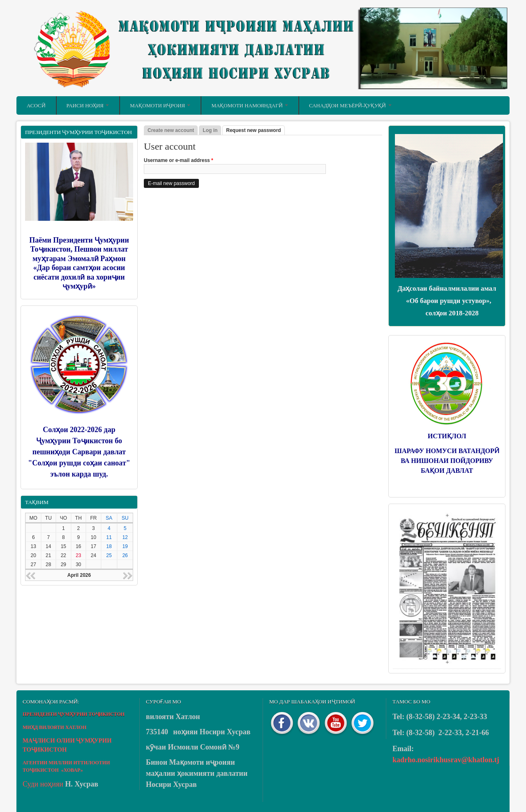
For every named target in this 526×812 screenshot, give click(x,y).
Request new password (255, 130)
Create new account (171, 130)
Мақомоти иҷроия (160, 105)
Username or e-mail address (179, 160)
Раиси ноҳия (88, 105)
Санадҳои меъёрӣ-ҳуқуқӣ (350, 105)
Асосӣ (36, 105)
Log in (210, 130)
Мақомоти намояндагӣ (250, 105)
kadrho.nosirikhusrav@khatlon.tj (446, 760)
